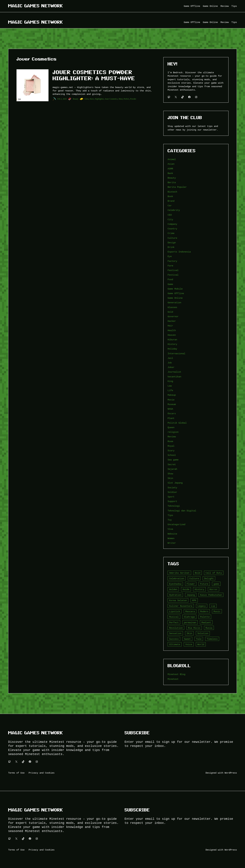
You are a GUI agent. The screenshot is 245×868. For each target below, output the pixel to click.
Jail (170, 358)
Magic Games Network (36, 6)
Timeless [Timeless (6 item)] (212, 639)
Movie (171, 400)
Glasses (172, 307)
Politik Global (177, 423)
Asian (171, 164)
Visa (170, 529)
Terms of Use (16, 773)
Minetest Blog (176, 674)
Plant (171, 418)
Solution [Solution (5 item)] (203, 633)
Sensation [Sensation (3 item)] (175, 633)
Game (170, 284)
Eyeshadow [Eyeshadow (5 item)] (175, 584)
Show (170, 474)
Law (170, 386)
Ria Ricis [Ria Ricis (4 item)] (194, 628)
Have (92, 99)
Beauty (76, 99)
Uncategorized (176, 524)
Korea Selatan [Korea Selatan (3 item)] (178, 600)
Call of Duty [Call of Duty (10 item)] (214, 573)
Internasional (176, 353)
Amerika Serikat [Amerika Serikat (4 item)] (179, 573)
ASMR (170, 169)
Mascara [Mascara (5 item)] (190, 611)
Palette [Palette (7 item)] (205, 617)
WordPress (231, 773)
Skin (170, 478)
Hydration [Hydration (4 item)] (175, 595)
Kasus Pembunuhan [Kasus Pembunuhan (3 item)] (211, 595)
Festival (173, 275)
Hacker (172, 321)
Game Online (175, 298)
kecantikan (174, 377)
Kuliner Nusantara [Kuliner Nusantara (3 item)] (181, 606)
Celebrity (174, 210)
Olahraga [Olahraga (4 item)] (189, 617)
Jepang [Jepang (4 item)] (191, 595)
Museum (172, 404)
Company (172, 224)
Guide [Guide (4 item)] (186, 589)
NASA (170, 409)
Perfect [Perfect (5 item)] (174, 622)
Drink (171, 247)
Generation (174, 303)
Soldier (172, 492)
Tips (170, 515)
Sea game (173, 460)
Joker (171, 367)
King (170, 381)
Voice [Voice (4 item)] (189, 644)
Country (172, 229)
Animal (172, 159)
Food (170, 279)
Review (172, 437)
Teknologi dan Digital (182, 511)
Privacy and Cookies (42, 773)
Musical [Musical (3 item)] (174, 617)
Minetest (173, 679)
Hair (170, 326)
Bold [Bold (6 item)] (198, 573)
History (172, 344)
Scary (171, 450)
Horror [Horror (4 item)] (214, 589)
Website (172, 534)
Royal (171, 446)
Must (121, 99)
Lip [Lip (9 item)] (213, 606)
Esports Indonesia (179, 252)
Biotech (172, 192)
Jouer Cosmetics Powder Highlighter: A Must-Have (94, 75)
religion (173, 432)
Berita (172, 182)
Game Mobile (175, 289)
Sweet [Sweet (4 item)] (187, 639)
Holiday (172, 349)
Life (170, 390)
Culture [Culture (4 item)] (194, 578)
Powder (133, 99)
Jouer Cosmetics (111, 99)
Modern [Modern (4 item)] (204, 611)
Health (172, 330)
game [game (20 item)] (216, 584)
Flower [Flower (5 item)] (191, 584)
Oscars (172, 413)
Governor (173, 316)
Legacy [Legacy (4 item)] (202, 606)
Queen (171, 427)
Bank (170, 173)
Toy (170, 520)
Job (170, 363)
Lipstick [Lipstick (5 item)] (175, 611)
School (172, 455)
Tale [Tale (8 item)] (199, 639)
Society (172, 488)
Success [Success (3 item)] (174, 639)
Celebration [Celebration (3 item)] (177, 578)
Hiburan (172, 340)
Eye (170, 256)
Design (172, 243)
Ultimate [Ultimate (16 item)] (175, 644)
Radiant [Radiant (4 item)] (206, 622)
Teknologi (174, 506)
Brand (171, 201)
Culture (172, 238)
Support (172, 501)
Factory (172, 261)
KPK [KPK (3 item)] (194, 600)
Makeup (172, 395)
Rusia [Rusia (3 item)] (209, 628)
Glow (87, 99)
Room (170, 441)
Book (170, 196)
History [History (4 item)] (199, 589)
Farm (170, 266)
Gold (170, 312)
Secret (172, 464)
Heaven (172, 335)
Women (171, 538)
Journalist (174, 372)
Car (170, 205)
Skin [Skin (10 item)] (189, 633)
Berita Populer (177, 187)
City (170, 219)
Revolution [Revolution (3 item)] (176, 628)
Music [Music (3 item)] (217, 611)
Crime (171, 233)
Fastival (173, 270)
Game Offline (176, 293)
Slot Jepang (175, 483)
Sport (171, 497)
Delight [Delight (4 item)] (209, 578)
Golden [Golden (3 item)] (173, 589)
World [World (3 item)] (201, 644)
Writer (172, 543)
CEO (170, 215)
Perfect (126, 99)
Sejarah (172, 469)
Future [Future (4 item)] (204, 584)
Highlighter (99, 99)
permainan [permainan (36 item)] (190, 622)
